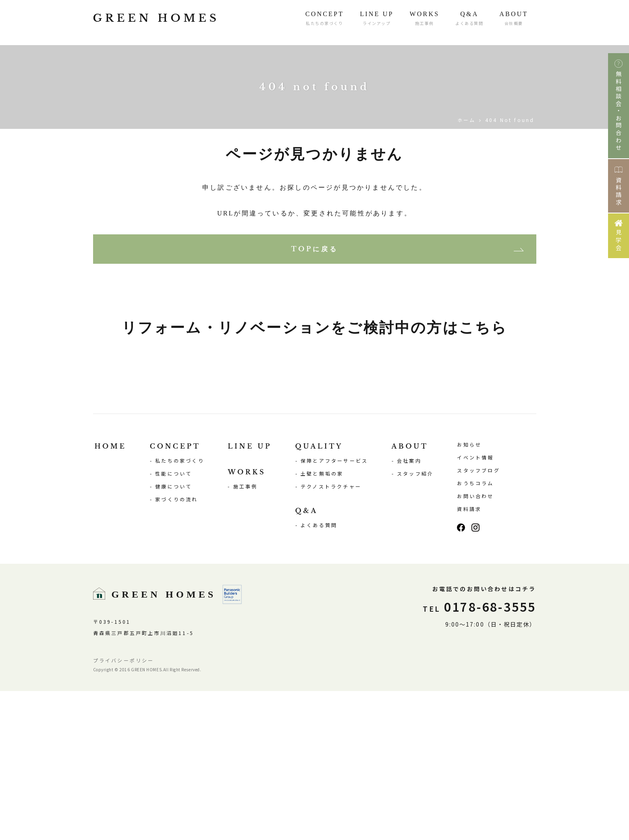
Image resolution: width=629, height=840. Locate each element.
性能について (173, 622)
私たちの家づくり (180, 609)
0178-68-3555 (479, 755)
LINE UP (250, 595)
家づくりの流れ (176, 648)
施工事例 (246, 635)
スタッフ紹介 (415, 622)
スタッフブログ (478, 619)
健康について (173, 635)
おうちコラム (475, 632)
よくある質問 (319, 674)
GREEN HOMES (169, 23)
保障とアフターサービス (334, 609)
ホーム (467, 120)
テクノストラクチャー (331, 635)
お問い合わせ (475, 645)
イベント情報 (475, 606)
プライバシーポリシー (124, 809)
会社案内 (409, 609)
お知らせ (469, 593)
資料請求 (469, 658)
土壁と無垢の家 (322, 622)
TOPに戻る (314, 249)
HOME (111, 595)
